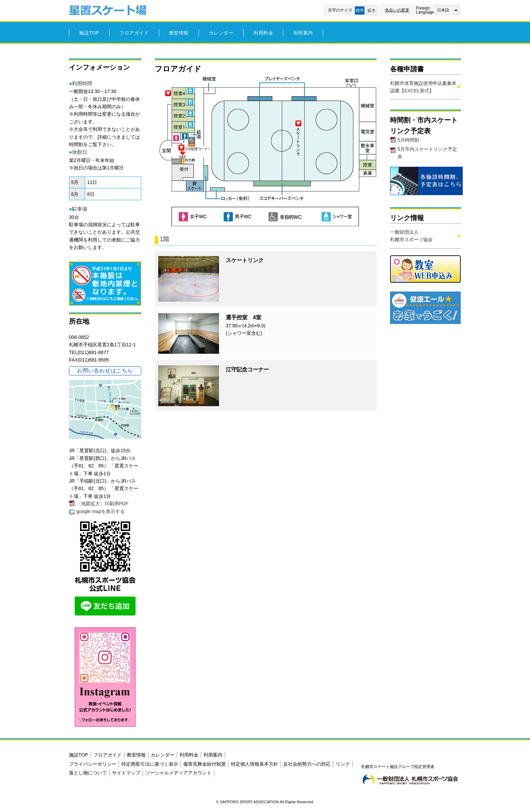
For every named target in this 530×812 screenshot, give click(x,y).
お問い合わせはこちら (105, 370)
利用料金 (263, 33)
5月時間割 (408, 140)
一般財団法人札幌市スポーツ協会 (411, 236)
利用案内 (303, 33)
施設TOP (89, 33)
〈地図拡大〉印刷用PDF (102, 504)
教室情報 (179, 33)
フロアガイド (134, 33)
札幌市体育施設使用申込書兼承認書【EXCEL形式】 (423, 87)
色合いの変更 (397, 10)
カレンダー (221, 33)
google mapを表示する (101, 511)
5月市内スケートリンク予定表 (427, 153)
